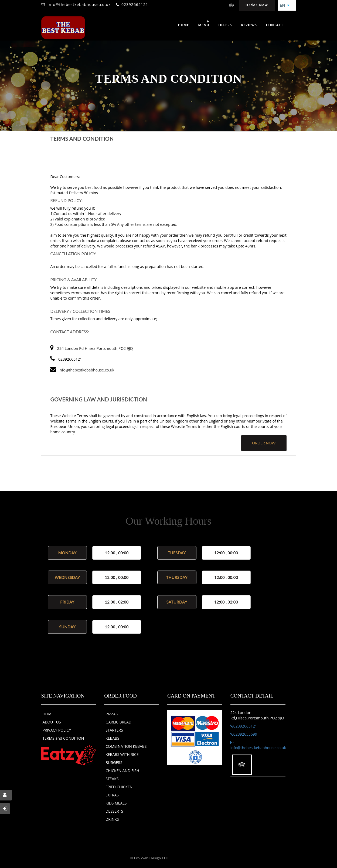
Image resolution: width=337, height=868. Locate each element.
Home (184, 25)
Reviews (249, 25)
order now (264, 443)
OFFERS (225, 25)
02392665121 (135, 4)
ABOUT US (52, 722)
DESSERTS (114, 811)
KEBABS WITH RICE (122, 754)
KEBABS (112, 738)
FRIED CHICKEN (119, 787)
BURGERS (114, 763)
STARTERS (114, 730)
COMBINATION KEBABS (126, 746)
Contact (275, 25)
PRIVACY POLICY (57, 730)
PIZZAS (112, 714)
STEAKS (112, 779)
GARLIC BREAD (118, 722)
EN (285, 5)
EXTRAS (112, 795)
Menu (204, 25)
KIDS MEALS (116, 803)
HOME (48, 714)
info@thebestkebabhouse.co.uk (79, 4)
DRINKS (112, 819)
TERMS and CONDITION (63, 738)
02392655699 (244, 734)
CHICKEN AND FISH (122, 771)
